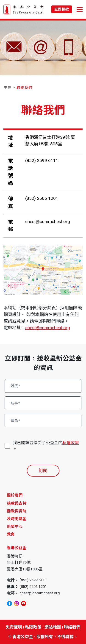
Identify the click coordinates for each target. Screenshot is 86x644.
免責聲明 (14, 627)
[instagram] (17, 603)
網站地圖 (53, 627)
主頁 (7, 87)
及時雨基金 (17, 519)
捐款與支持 (17, 503)
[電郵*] (43, 421)
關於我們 (15, 495)
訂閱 (43, 471)
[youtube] (24, 603)
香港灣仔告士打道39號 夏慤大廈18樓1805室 (50, 141)
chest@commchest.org (48, 222)
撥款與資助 (17, 511)
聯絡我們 (24, 87)
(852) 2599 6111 (42, 160)
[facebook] (9, 603)
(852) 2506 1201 (42, 198)
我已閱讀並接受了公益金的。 (46, 445)
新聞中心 (15, 526)
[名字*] (43, 403)
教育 (11, 534)
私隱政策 (71, 443)
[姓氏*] (43, 386)
